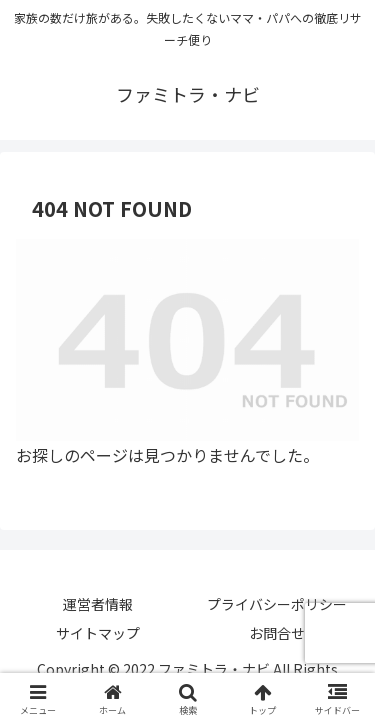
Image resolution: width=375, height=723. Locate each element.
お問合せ (277, 633)
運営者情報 (98, 604)
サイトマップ (98, 633)
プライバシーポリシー (277, 604)
